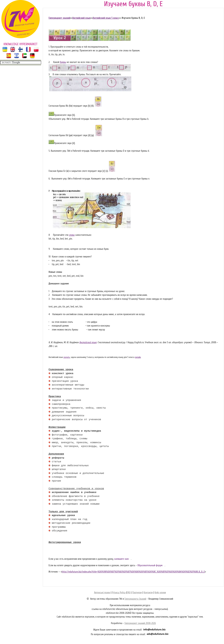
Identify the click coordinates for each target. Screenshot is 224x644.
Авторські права (102, 593)
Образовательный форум (150, 565)
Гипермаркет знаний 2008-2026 (140, 623)
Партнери (137, 593)
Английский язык (81, 18)
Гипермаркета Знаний (135, 599)
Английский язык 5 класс (106, 18)
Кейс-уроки (160, 593)
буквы (63, 62)
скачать (67, 357)
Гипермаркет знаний (59, 18)
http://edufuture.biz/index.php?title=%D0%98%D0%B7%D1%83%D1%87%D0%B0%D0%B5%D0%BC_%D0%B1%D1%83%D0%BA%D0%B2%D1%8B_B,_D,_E (133, 572)
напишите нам (121, 559)
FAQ (129, 593)
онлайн (138, 357)
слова (72, 235)
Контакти (148, 593)
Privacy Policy (119, 593)
